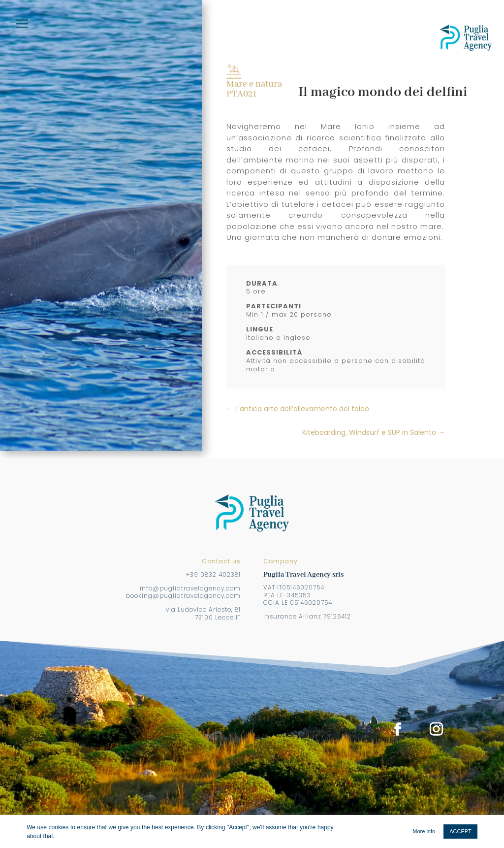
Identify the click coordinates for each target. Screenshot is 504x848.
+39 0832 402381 (213, 574)
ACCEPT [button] (460, 831)
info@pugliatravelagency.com (190, 588)
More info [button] (424, 831)
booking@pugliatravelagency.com (183, 596)
